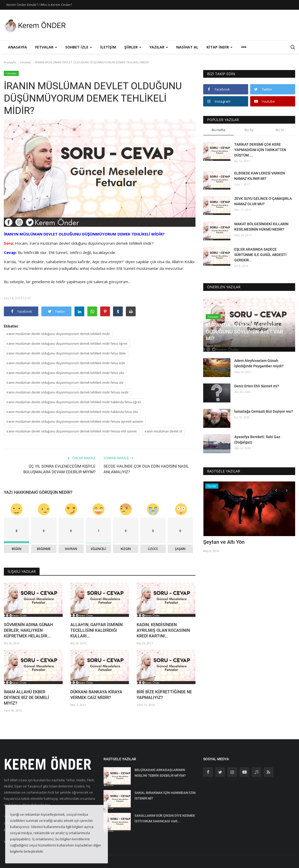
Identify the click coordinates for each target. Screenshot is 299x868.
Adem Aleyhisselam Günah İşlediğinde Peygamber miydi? (259, 363)
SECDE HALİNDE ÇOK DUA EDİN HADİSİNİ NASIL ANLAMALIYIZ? (146, 469)
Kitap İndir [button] (219, 47)
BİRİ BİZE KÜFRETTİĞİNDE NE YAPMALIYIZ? (164, 695)
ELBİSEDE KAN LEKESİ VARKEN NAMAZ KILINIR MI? (260, 176)
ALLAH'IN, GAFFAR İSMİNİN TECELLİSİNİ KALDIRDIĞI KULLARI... (96, 630)
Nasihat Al (187, 47)
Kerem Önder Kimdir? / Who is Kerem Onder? (39, 5)
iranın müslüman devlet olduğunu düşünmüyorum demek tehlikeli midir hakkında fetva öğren (74, 402)
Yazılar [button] (159, 47)
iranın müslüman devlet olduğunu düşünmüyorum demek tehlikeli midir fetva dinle (66, 353)
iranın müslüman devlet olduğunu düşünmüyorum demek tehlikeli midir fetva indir (66, 363)
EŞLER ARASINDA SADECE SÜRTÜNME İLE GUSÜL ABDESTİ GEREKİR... (260, 255)
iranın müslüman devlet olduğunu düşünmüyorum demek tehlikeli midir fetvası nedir (68, 392)
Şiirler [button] (133, 47)
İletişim (108, 47)
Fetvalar (26, 62)
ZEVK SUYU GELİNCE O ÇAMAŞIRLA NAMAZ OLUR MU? (263, 201)
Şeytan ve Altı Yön (224, 542)
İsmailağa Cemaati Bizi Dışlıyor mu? (264, 411)
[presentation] (276, 490)
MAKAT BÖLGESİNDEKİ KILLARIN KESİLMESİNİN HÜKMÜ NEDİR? (261, 227)
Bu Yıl (280, 130)
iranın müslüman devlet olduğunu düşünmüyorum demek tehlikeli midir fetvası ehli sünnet (72, 431)
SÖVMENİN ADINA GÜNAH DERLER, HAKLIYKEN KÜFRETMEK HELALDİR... (28, 630)
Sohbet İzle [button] (79, 47)
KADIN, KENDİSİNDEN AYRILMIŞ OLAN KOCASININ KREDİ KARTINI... (163, 630)
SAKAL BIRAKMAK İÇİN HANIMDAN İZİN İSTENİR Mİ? (165, 796)
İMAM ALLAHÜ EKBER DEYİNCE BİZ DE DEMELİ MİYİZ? (26, 698)
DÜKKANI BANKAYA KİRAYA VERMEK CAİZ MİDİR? (96, 695)
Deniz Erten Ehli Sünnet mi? (257, 386)
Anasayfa (17, 47)
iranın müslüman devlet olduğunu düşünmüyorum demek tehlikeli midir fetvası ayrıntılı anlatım (75, 422)
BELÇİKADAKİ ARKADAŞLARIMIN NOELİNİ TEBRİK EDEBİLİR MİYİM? (160, 773)
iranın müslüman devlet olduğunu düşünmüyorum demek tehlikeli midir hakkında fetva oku (72, 412)
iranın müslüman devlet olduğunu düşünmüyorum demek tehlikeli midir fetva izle (65, 383)
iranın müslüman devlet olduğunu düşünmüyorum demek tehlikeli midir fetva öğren (67, 344)
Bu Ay (249, 130)
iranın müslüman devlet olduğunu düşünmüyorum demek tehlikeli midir (58, 334)
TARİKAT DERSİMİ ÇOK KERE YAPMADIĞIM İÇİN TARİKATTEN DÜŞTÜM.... (260, 150)
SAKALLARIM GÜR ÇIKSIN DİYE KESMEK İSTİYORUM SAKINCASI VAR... (165, 818)
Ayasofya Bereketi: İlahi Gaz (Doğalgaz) (257, 440)
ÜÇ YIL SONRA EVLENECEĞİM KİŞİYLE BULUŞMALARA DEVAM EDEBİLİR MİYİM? (59, 469)
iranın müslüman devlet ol (163, 431)
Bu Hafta (218, 130)
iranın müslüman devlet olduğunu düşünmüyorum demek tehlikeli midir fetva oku (65, 373)
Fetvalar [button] (46, 47)
